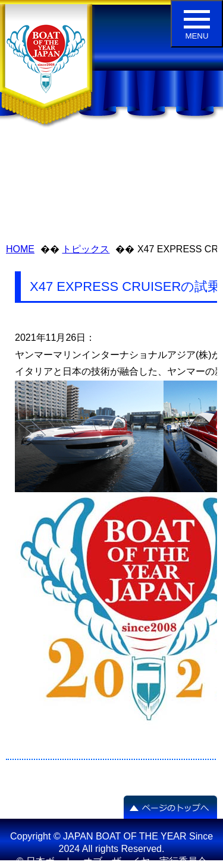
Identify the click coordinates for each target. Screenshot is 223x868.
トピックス (86, 249)
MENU (197, 25)
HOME (20, 249)
